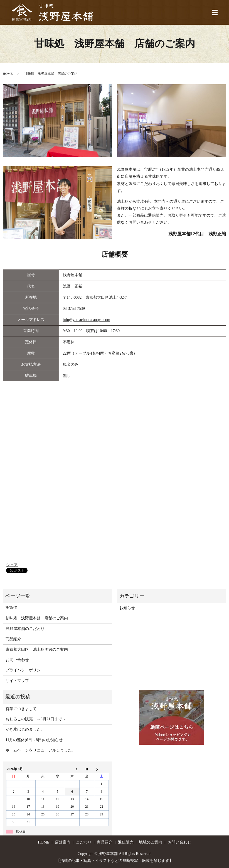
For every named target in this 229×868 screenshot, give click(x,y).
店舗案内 (63, 842)
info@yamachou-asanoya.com (87, 320)
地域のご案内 (151, 842)
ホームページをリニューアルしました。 (41, 750)
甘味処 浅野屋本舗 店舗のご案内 (37, 618)
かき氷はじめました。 (25, 729)
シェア (12, 565)
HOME (8, 74)
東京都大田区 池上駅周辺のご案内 (37, 650)
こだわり (84, 842)
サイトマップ (17, 681)
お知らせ (127, 608)
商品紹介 (13, 639)
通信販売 (126, 842)
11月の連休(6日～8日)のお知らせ (34, 740)
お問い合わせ (17, 660)
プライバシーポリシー (25, 670)
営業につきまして (21, 709)
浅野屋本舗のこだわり (25, 629)
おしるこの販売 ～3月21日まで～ (36, 719)
